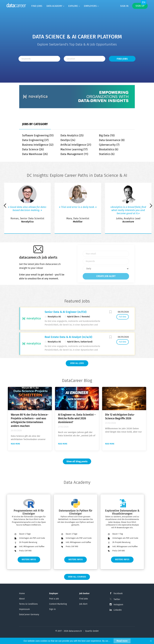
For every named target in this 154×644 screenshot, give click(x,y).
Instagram (118, 605)
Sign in (124, 6)
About (22, 599)
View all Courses (77, 577)
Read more (15, 444)
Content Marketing (58, 604)
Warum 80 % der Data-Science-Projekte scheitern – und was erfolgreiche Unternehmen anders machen (30, 420)
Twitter (117, 599)
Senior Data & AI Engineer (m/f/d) (66, 312)
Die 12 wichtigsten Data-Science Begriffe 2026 (120, 417)
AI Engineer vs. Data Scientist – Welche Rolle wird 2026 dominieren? (77, 418)
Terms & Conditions (28, 604)
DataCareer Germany (29, 614)
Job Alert (83, 604)
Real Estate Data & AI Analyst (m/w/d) (68, 337)
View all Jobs (77, 363)
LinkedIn (118, 610)
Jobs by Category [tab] (35, 124)
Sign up (140, 6)
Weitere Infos (29, 560)
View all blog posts (77, 461)
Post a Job (54, 599)
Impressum (24, 609)
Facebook (118, 593)
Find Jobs (122, 59)
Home (22, 593)
